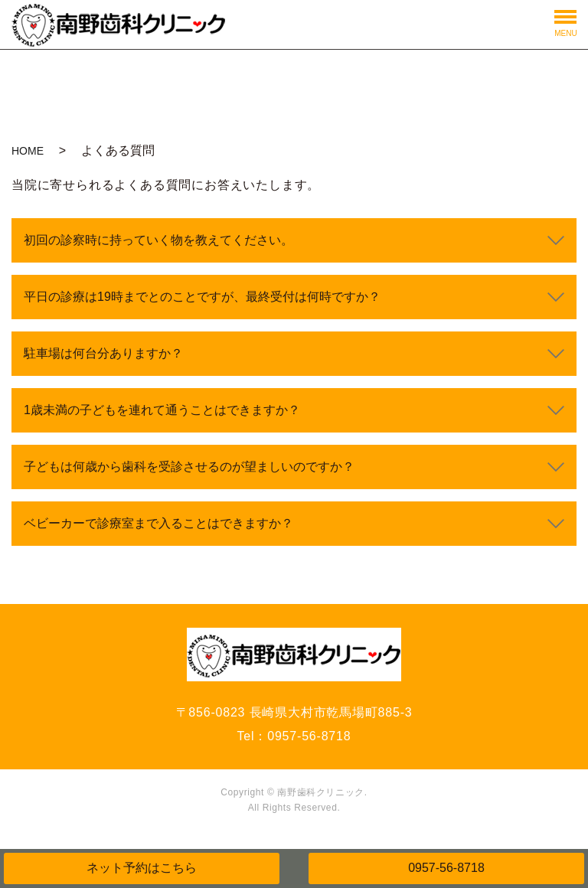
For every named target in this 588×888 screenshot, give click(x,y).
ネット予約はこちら (142, 868)
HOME (28, 151)
